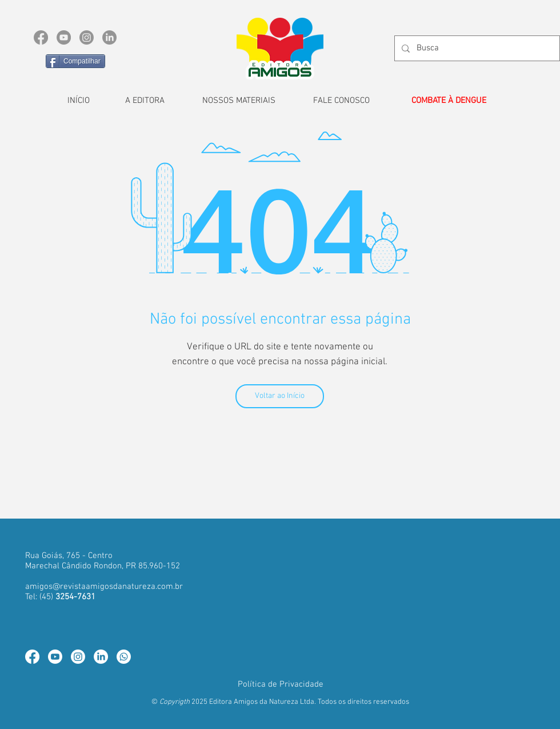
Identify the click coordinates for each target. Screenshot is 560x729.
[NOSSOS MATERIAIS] (239, 101)
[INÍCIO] (78, 101)
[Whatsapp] (124, 657)
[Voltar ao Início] (280, 396)
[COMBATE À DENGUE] (449, 101)
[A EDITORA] (145, 101)
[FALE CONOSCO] (341, 101)
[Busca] (476, 48)
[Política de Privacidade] (281, 684)
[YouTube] (64, 37)
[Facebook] (41, 37)
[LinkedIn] (109, 37)
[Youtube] (55, 657)
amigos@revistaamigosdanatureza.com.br (104, 587)
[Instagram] (87, 37)
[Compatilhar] (75, 61)
